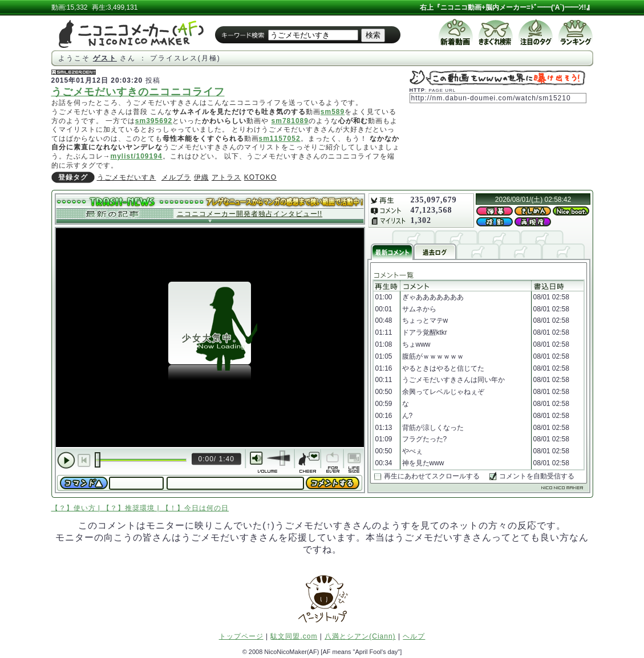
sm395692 (154, 121)
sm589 (333, 112)
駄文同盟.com (294, 636)
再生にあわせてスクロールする (432, 476)
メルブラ (176, 177)
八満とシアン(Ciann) (360, 636)
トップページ (241, 636)
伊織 (201, 177)
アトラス (226, 177)
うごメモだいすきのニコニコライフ (138, 92)
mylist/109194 (137, 156)
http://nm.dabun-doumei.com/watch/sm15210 (491, 98)
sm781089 (290, 121)
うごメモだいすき (127, 177)
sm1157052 (280, 139)
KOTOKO (260, 177)
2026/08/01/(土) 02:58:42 (533, 200)
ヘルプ (414, 636)
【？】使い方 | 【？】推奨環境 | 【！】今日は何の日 (140, 508)
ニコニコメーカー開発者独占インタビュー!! (250, 214)
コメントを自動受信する (537, 476)
